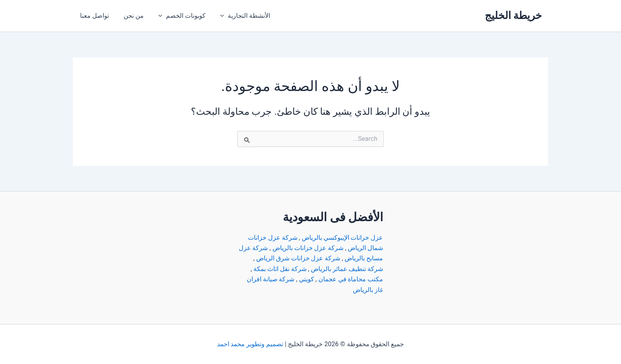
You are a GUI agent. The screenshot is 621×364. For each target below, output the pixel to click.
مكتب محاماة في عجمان (351, 279)
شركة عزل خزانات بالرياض (308, 248)
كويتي (306, 279)
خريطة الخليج (513, 15)
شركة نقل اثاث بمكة (280, 269)
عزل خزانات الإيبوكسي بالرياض (342, 238)
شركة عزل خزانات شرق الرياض (298, 258)
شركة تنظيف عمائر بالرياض (347, 269)
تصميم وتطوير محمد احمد (250, 344)
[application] (218, 16)
